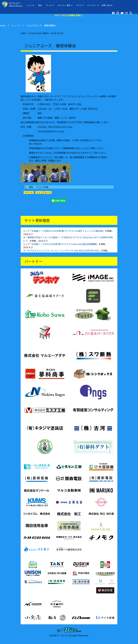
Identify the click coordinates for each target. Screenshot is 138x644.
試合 (40, 5)
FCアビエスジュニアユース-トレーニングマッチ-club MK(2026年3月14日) (63, 251)
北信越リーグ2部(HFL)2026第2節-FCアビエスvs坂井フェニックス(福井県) (67, 231)
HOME (3, 26)
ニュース (31, 5)
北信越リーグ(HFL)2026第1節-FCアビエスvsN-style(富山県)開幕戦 (64, 244)
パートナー (93, 5)
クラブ (80, 5)
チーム (50, 5)
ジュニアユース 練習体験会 (41, 25)
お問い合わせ (107, 5)
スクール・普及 (65, 5)
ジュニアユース (43, 192)
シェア (71, 201)
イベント (29, 192)
